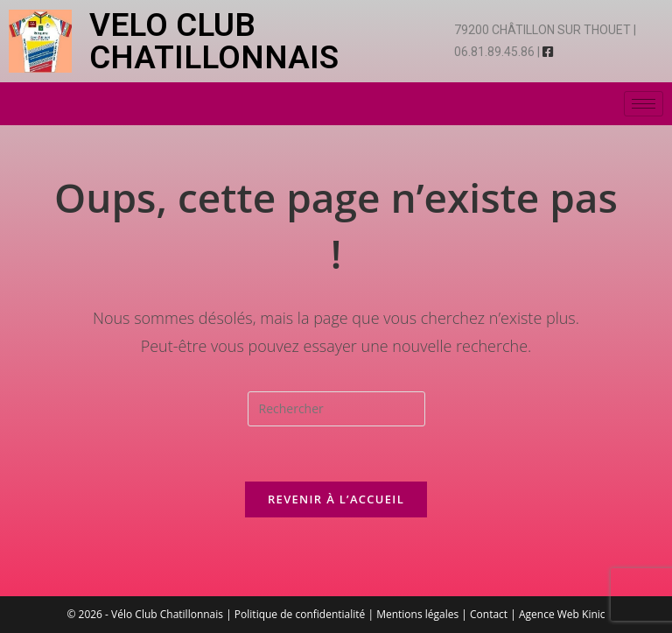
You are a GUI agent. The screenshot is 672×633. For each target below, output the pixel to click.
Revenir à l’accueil (336, 499)
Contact (489, 614)
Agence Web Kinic (562, 614)
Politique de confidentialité (300, 614)
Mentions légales (417, 614)
